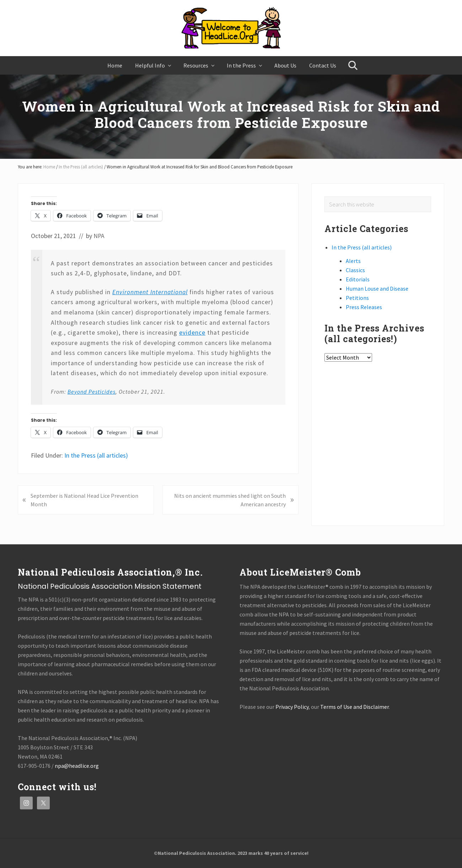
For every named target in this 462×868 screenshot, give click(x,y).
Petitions (357, 298)
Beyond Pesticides (92, 392)
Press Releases (364, 307)
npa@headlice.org (77, 766)
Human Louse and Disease (377, 289)
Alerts (353, 261)
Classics (355, 270)
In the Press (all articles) (96, 455)
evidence (192, 333)
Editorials (358, 279)
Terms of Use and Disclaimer (354, 707)
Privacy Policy (292, 707)
